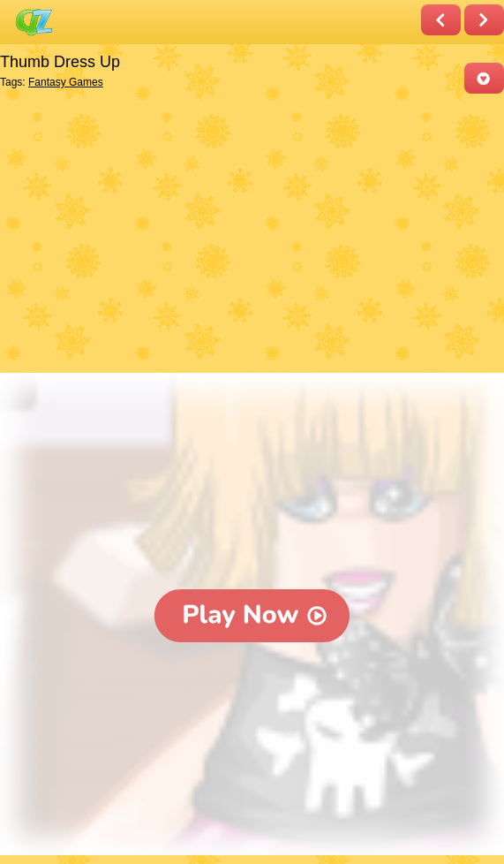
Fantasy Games (66, 82)
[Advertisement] (248, 235)
